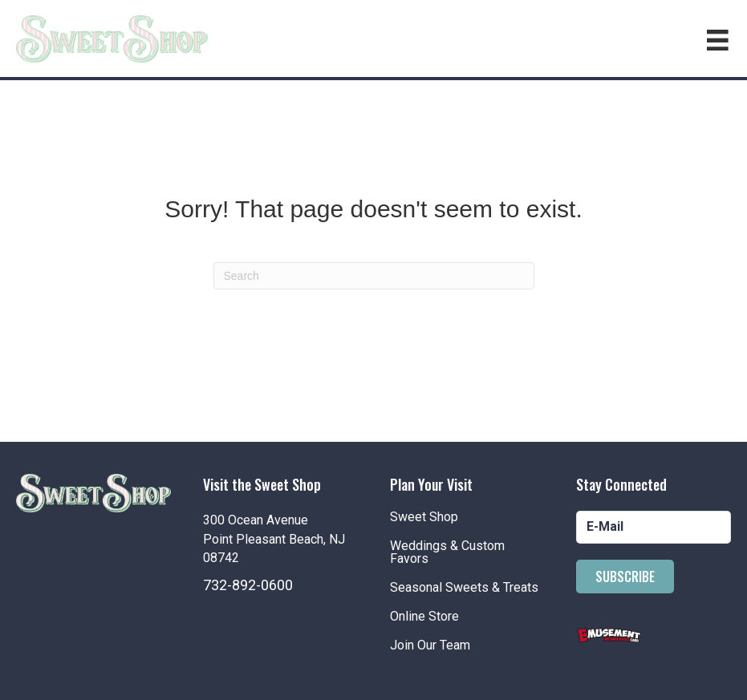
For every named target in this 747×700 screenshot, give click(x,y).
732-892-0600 (248, 585)
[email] (654, 527)
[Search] (374, 276)
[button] (625, 577)
